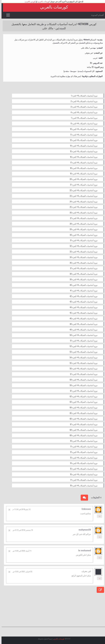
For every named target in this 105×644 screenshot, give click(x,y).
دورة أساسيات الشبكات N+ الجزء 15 (82, 151)
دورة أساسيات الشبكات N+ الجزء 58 (82, 380)
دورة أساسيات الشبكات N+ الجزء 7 (83, 118)
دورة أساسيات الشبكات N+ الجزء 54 (82, 357)
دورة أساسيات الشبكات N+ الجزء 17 (82, 162)
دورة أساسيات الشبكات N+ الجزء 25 (82, 207)
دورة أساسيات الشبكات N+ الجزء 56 (82, 368)
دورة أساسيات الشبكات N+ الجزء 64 (82, 407)
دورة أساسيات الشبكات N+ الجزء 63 (82, 402)
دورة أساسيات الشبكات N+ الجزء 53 (82, 352)
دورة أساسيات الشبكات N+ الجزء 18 (82, 168)
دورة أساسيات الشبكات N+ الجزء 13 (82, 140)
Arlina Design (44, 641)
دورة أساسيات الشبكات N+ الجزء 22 (82, 190)
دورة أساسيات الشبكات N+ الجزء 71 (82, 446)
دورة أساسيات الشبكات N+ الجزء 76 (82, 474)
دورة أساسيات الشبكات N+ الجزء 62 (82, 396)
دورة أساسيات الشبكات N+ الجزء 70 (82, 441)
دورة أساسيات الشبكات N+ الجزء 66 (82, 419)
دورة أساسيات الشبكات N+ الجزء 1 (83, 96)
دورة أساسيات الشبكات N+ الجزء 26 (82, 212)
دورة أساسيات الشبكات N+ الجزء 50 (82, 335)
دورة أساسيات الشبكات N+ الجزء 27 (82, 218)
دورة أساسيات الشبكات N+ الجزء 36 (82, 263)
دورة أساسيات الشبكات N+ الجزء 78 (82, 485)
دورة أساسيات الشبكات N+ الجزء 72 (82, 452)
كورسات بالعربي (52, 7)
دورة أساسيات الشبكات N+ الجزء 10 (82, 129)
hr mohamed (83, 550)
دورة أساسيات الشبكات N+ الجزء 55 (82, 363)
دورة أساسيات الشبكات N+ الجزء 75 (82, 469)
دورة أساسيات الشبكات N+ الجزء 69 (82, 435)
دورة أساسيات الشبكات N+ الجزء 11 (82, 135)
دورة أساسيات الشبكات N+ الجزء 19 (82, 173)
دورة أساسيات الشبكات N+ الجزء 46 (82, 318)
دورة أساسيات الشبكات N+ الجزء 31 (82, 240)
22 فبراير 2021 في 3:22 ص (21, 572)
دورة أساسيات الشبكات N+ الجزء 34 (82, 257)
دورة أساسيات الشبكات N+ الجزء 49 (82, 330)
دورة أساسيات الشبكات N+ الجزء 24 (82, 201)
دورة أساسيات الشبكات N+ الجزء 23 (82, 196)
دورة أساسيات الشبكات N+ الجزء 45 (82, 313)
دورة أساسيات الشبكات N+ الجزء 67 (82, 424)
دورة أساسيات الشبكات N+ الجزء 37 (82, 268)
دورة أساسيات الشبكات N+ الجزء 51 (82, 341)
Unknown (85, 509)
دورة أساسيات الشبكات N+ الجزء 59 (82, 385)
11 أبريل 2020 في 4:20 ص (21, 551)
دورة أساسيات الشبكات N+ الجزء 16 (82, 157)
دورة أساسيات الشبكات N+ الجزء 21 (82, 185)
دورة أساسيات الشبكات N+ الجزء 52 (82, 346)
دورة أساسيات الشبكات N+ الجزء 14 (82, 146)
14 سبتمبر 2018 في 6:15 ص (21, 530)
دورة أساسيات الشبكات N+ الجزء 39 (82, 279)
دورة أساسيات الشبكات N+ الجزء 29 (82, 229)
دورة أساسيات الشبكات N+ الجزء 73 (82, 458)
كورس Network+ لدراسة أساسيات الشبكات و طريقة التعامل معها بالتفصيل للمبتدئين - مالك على (52, 26)
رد (98, 516)
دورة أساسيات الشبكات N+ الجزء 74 (82, 463)
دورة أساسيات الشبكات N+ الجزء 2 (83, 101)
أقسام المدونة (96, 15)
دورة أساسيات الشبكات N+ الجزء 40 (82, 285)
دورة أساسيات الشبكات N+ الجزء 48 (82, 324)
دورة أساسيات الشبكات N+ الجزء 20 (82, 179)
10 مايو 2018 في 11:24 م (20, 509)
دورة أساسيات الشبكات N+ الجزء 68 (82, 430)
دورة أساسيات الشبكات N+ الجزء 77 (82, 480)
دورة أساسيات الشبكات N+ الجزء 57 (82, 374)
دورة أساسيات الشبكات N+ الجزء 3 (83, 107)
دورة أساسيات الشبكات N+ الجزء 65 (82, 413)
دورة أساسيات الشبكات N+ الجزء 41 (82, 290)
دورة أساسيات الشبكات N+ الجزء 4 (83, 112)
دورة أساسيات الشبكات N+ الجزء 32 (82, 246)
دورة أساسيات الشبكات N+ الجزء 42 (82, 296)
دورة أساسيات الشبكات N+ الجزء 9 (83, 123)
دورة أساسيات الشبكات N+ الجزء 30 (82, 235)
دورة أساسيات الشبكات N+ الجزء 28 (82, 224)
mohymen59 (83, 530)
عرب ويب (58, 641)
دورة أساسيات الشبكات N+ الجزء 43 (82, 302)
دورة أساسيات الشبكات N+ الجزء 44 (82, 307)
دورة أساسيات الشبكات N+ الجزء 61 (82, 391)
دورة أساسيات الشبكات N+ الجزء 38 (82, 274)
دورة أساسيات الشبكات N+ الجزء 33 (82, 251)
